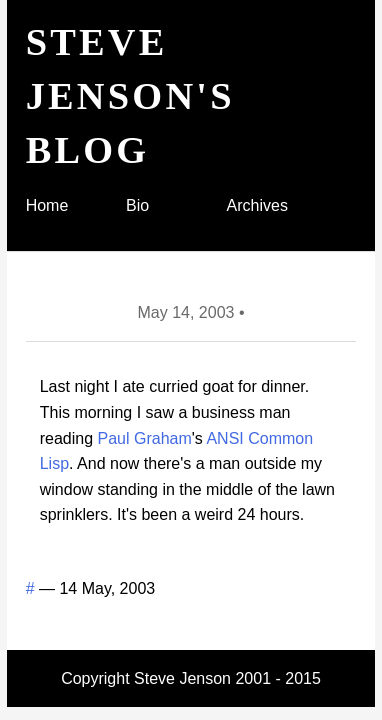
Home (47, 205)
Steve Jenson (182, 678)
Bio (137, 205)
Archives (257, 205)
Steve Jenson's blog (130, 96)
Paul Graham (145, 438)
